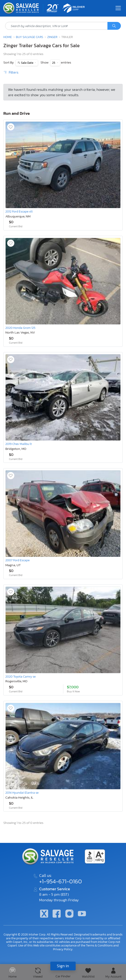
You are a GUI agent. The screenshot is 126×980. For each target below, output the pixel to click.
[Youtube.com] (82, 914)
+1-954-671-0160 (61, 881)
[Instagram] (69, 914)
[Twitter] (44, 914)
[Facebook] (57, 914)
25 (54, 63)
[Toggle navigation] (118, 8)
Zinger (52, 37)
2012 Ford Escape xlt (19, 211)
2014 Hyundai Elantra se (22, 793)
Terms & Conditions (99, 945)
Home (8, 37)
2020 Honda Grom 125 (20, 328)
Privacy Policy (63, 949)
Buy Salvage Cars (30, 37)
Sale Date (27, 63)
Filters (11, 72)
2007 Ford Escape (17, 560)
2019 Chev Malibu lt (19, 444)
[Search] (114, 26)
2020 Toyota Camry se (20, 676)
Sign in (63, 966)
